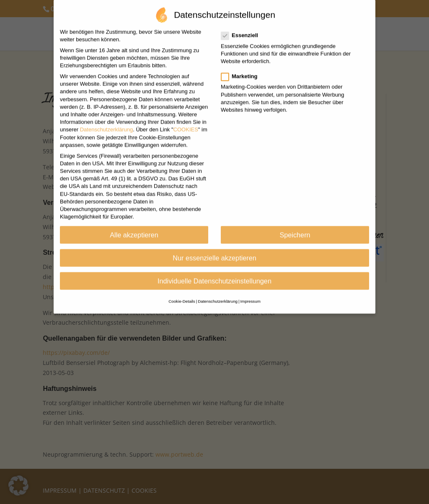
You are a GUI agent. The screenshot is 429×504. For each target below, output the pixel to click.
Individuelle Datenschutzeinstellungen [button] (214, 270)
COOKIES (186, 119)
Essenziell (243, 25)
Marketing (243, 66)
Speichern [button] (295, 224)
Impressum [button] (251, 291)
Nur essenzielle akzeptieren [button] (214, 247)
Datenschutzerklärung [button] (218, 291)
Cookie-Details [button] (182, 291)
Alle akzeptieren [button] (134, 224)
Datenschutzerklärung (106, 119)
